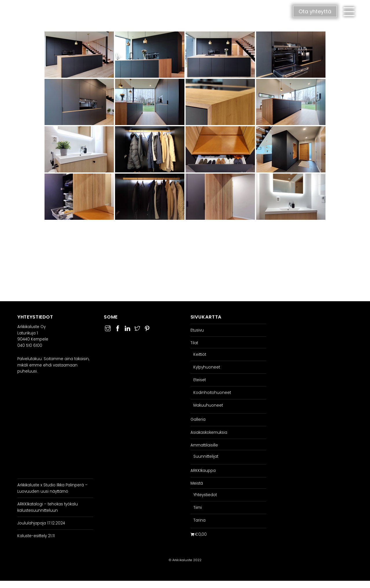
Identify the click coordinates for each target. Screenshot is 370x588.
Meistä (197, 483)
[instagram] (108, 328)
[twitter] (137, 328)
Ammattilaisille (204, 445)
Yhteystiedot (205, 495)
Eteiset (200, 380)
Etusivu (197, 330)
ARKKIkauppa (203, 471)
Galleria (198, 419)
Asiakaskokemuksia (209, 432)
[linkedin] (127, 328)
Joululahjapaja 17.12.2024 (41, 523)
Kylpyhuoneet (207, 367)
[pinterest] (147, 328)
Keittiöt (200, 355)
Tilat (194, 343)
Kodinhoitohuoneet (212, 393)
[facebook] (118, 328)
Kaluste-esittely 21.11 (36, 536)
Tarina (199, 520)
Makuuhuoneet (208, 405)
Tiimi (198, 508)
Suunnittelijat (206, 456)
